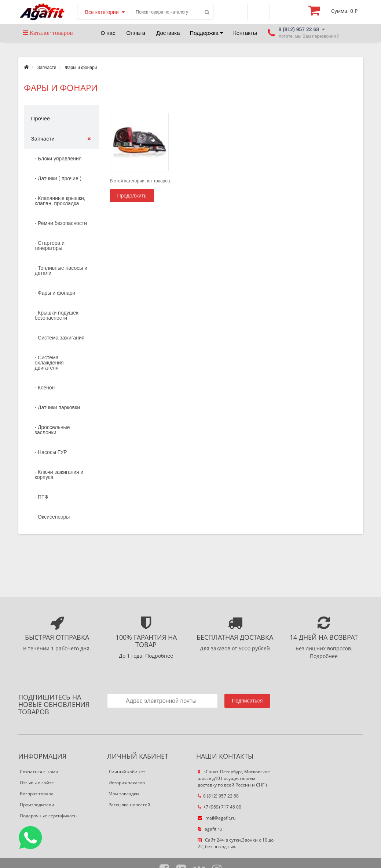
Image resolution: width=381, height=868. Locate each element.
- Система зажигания (60, 338)
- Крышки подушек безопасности (57, 315)
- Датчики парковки (57, 407)
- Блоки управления (58, 159)
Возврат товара (37, 794)
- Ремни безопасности (61, 223)
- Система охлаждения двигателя (49, 363)
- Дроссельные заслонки (52, 430)
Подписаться (247, 701)
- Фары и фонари (55, 293)
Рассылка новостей (129, 805)
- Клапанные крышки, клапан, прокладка (60, 201)
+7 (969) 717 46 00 (219, 807)
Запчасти (47, 68)
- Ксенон (45, 388)
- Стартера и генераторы (50, 246)
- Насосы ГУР (51, 452)
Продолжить (132, 196)
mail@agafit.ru (217, 818)
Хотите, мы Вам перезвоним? (309, 37)
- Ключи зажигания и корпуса (59, 475)
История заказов (127, 783)
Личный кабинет (127, 772)
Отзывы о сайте (37, 783)
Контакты (245, 33)
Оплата (136, 33)
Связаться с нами (39, 772)
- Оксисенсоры (52, 517)
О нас (108, 33)
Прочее (41, 118)
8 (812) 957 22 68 (218, 796)
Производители (37, 805)
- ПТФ (42, 497)
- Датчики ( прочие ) (58, 178)
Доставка (168, 33)
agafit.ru (210, 829)
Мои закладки (124, 794)
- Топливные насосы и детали (61, 270)
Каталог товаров (48, 33)
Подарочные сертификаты (49, 816)
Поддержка (207, 33)
